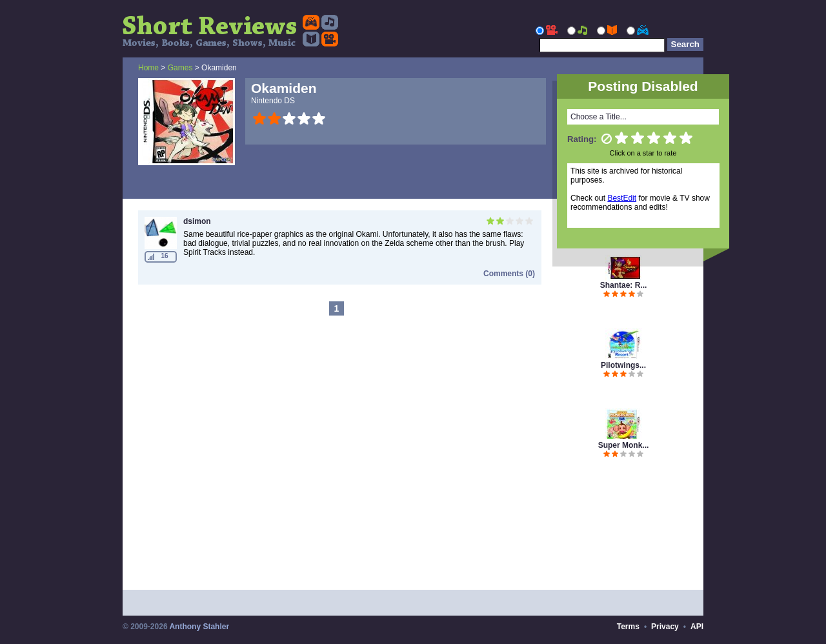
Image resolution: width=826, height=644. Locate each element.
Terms (628, 627)
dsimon (197, 221)
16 (164, 256)
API (697, 627)
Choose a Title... (599, 117)
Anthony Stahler (199, 627)
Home (148, 68)
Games (180, 68)
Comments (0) (509, 274)
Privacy (665, 627)
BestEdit (622, 198)
